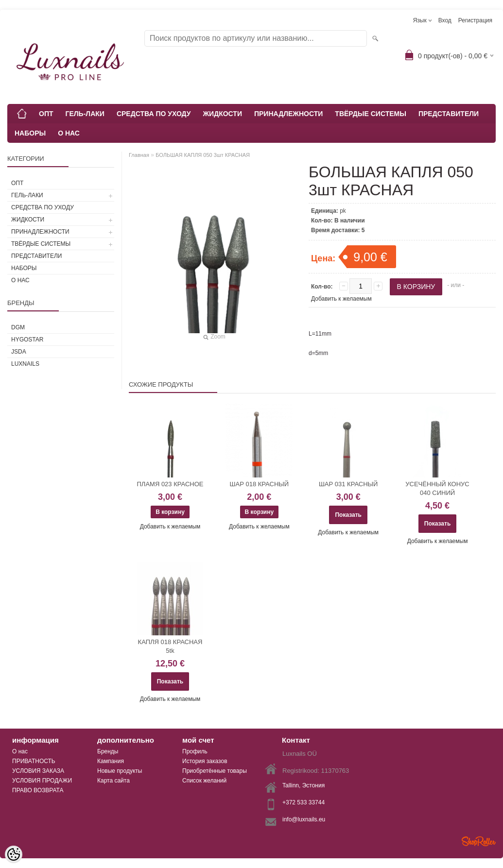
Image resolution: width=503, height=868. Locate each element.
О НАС (69, 133)
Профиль (195, 751)
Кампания (111, 761)
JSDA (19, 352)
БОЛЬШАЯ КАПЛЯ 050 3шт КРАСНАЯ (203, 155)
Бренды (108, 751)
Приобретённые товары (215, 771)
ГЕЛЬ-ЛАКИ (85, 114)
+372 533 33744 (304, 802)
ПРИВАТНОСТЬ (34, 761)
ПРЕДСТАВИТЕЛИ (449, 114)
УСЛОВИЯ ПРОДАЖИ (42, 781)
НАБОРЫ (30, 133)
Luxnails (25, 364)
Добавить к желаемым (341, 299)
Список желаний (204, 781)
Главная (139, 155)
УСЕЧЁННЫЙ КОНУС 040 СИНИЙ (437, 488)
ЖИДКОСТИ (222, 114)
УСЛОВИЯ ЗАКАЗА (38, 771)
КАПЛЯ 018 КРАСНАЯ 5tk (170, 646)
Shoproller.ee (479, 841)
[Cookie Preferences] (14, 854)
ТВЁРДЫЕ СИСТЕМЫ (371, 114)
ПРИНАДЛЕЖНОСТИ (288, 114)
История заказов (205, 761)
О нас (20, 751)
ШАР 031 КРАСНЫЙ (348, 484)
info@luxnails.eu (304, 819)
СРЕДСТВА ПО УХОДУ (154, 114)
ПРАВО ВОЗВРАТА (38, 790)
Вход (445, 20)
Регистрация (475, 20)
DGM (18, 327)
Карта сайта (113, 781)
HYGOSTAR (27, 340)
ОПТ (46, 114)
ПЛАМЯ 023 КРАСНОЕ (170, 484)
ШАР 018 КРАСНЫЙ (260, 484)
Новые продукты (120, 771)
